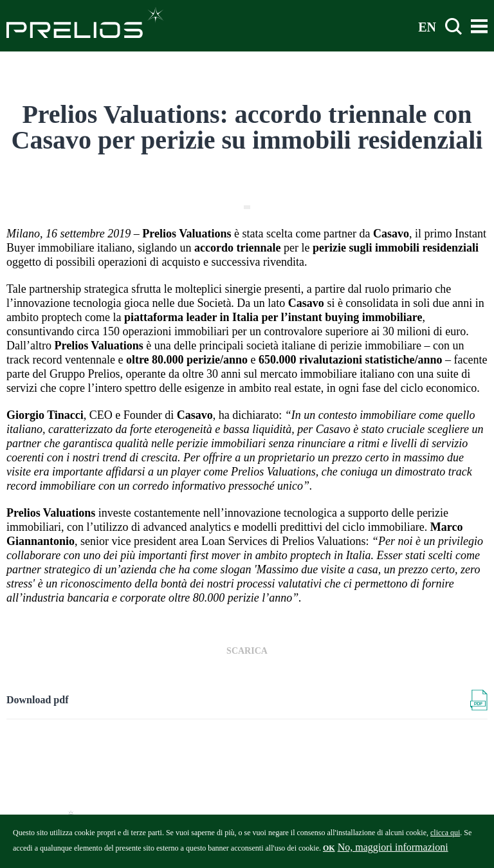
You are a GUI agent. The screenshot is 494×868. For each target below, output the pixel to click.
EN (427, 26)
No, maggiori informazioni (393, 850)
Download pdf (37, 700)
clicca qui (445, 836)
